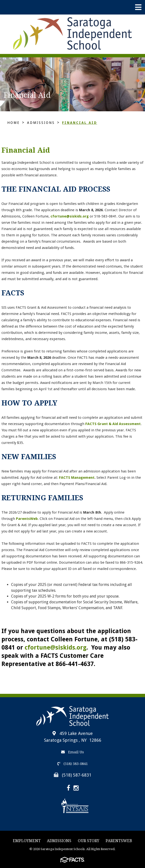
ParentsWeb (119, 841)
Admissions (41, 123)
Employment (27, 841)
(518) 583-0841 (73, 764)
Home (14, 123)
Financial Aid (80, 123)
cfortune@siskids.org (70, 216)
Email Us (72, 752)
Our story (89, 841)
